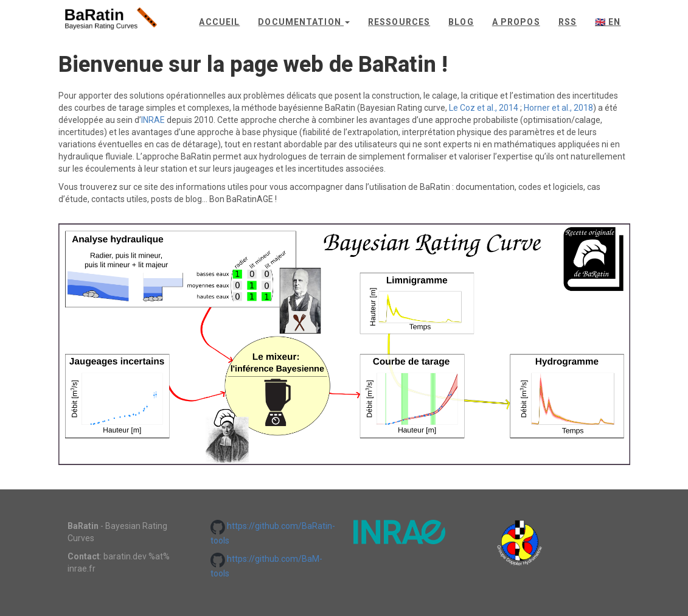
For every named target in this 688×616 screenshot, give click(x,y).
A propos (516, 22)
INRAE (153, 120)
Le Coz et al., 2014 (484, 108)
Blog (461, 22)
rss (568, 22)
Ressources (399, 22)
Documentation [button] (304, 22)
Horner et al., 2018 (558, 108)
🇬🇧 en (608, 22)
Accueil (219, 22)
